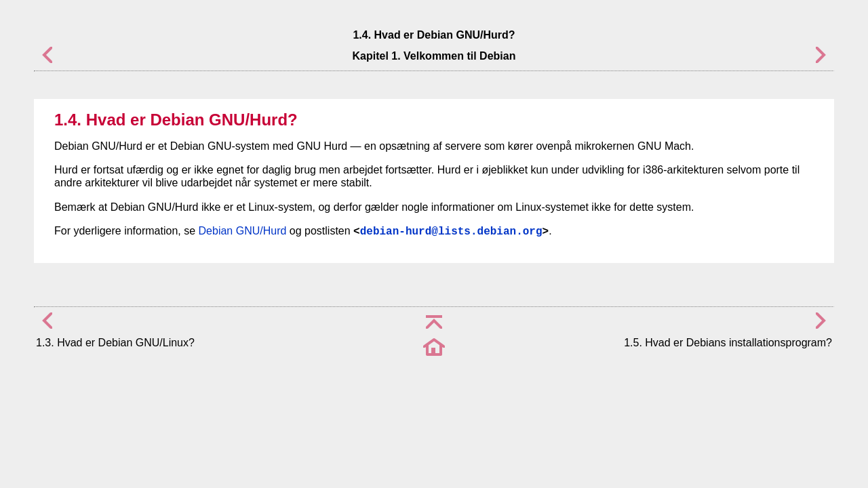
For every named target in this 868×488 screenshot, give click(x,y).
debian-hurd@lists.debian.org (451, 232)
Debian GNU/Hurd (243, 231)
